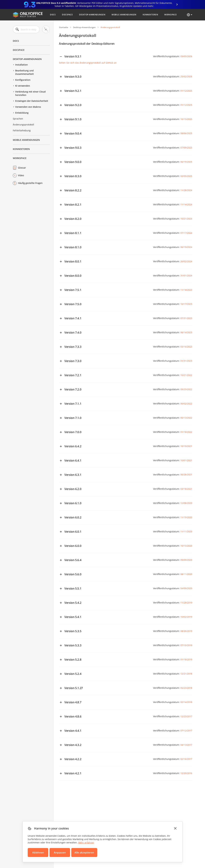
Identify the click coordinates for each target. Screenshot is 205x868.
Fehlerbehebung (22, 130)
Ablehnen (38, 853)
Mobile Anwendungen (124, 15)
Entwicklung (22, 113)
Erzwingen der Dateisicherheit (32, 101)
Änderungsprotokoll (23, 125)
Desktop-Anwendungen (92, 15)
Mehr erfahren (86, 843)
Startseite (64, 27)
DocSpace (67, 15)
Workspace (170, 15)
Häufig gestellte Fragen (30, 183)
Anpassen (60, 853)
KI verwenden (23, 86)
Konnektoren (150, 15)
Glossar (22, 168)
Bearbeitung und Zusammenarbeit (25, 72)
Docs (53, 15)
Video (21, 175)
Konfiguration (23, 80)
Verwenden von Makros (28, 107)
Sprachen (18, 119)
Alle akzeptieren (84, 853)
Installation (21, 65)
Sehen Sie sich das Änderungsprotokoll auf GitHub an (88, 63)
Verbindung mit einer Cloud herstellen (30, 93)
